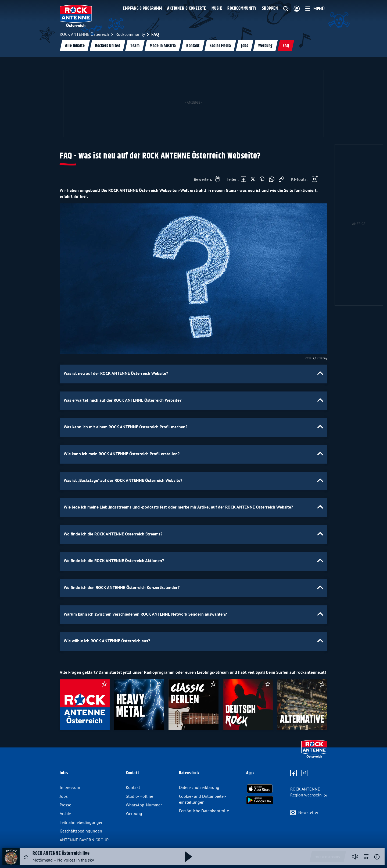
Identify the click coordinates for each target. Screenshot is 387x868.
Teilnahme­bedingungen (82, 822)
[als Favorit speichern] (105, 685)
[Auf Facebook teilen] (243, 179)
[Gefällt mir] (205, 179)
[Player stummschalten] (355, 857)
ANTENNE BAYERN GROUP (84, 840)
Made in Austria (163, 46)
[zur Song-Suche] (366, 857)
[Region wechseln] (309, 792)
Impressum (70, 787)
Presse (65, 805)
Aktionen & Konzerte (187, 8)
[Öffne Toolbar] (315, 179)
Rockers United (107, 46)
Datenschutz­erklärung (199, 787)
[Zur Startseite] (314, 756)
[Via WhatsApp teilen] (272, 179)
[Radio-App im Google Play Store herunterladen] (260, 800)
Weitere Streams (328, 857)
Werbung (265, 46)
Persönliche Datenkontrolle (204, 811)
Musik (217, 8)
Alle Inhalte (75, 46)
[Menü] (315, 9)
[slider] (193, 707)
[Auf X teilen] (253, 179)
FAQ (286, 46)
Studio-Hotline (139, 796)
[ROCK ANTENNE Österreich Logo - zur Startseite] (76, 16)
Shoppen (270, 8)
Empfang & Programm (142, 8)
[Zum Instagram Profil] (304, 773)
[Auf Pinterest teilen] (262, 179)
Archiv (65, 813)
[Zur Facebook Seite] (293, 773)
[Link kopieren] (281, 179)
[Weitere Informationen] (377, 857)
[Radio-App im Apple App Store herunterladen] (260, 789)
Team (135, 46)
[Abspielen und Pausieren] (189, 857)
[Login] (297, 9)
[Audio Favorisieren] (26, 857)
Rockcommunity (242, 8)
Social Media (220, 46)
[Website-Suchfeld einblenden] (286, 9)
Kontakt (193, 46)
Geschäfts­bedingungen (81, 831)
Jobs (245, 46)
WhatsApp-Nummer (144, 805)
